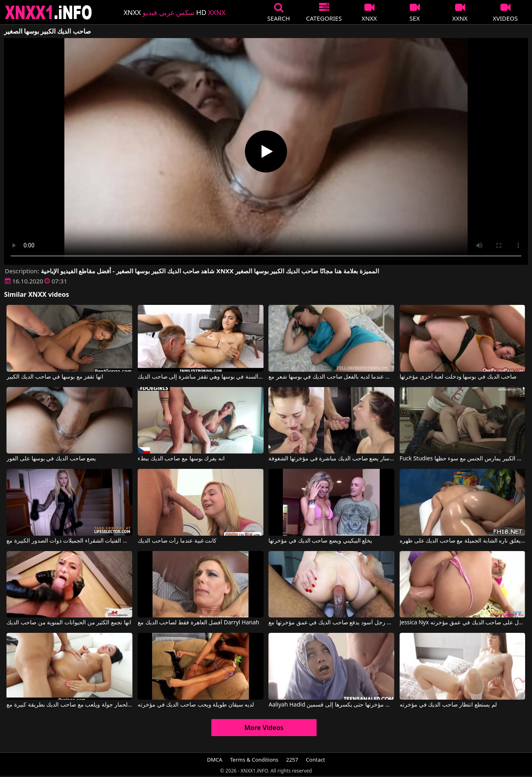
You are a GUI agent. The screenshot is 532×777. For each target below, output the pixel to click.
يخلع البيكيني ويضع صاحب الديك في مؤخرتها (320, 541)
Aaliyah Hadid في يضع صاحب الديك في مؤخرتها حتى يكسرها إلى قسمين (331, 705)
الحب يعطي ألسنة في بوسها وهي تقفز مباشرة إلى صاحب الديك (201, 377)
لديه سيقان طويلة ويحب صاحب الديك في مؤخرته (196, 705)
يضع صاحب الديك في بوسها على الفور (51, 459)
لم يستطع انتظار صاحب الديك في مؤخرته (448, 705)
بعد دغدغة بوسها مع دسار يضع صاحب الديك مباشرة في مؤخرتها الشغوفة (331, 459)
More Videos (264, 728)
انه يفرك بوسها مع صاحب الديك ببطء (181, 459)
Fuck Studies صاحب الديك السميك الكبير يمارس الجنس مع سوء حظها (463, 459)
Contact (316, 760)
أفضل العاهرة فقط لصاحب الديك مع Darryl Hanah (198, 623)
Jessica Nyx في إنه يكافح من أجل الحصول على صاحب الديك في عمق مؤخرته (463, 623)
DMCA (215, 760)
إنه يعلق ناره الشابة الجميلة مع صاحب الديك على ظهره (463, 541)
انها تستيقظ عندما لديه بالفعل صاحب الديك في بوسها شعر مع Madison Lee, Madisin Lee (331, 377)
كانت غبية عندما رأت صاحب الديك (177, 541)
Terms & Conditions (254, 760)
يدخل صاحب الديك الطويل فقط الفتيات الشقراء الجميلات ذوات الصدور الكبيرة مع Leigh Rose (69, 541)
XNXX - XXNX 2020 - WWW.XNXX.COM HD (49, 12)
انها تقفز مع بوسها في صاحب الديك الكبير (55, 377)
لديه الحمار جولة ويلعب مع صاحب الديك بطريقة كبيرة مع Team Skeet (69, 705)
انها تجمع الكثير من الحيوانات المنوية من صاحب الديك (69, 623)
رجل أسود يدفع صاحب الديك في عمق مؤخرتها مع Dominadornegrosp (331, 623)
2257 (292, 760)
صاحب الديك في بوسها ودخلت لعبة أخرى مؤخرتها (458, 377)
